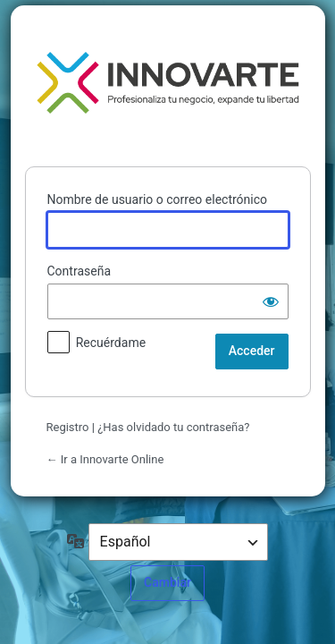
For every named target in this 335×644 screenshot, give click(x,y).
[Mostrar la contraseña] (271, 301)
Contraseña (80, 271)
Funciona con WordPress (168, 82)
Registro (68, 427)
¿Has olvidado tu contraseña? (173, 427)
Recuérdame (111, 343)
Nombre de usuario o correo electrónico (158, 199)
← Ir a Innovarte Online (105, 459)
